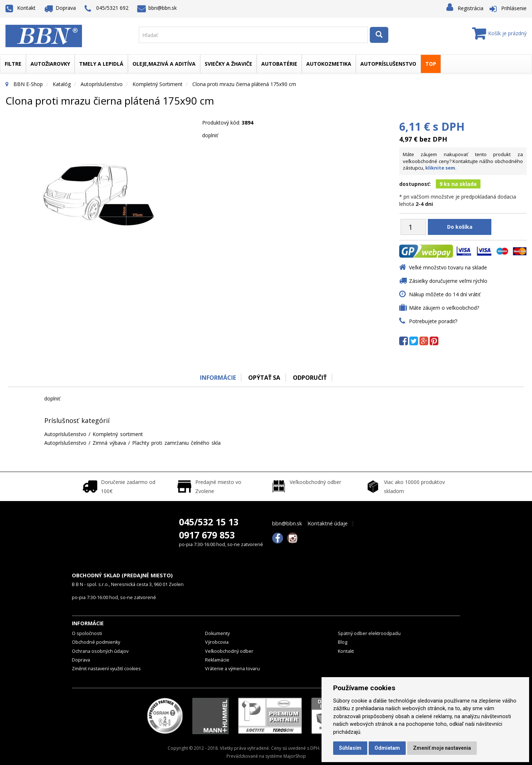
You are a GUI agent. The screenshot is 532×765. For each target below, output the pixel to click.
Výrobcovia (217, 642)
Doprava (60, 8)
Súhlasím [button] (350, 748)
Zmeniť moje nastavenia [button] (442, 748)
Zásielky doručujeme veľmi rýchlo (448, 281)
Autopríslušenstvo (388, 64)
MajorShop (295, 756)
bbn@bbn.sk (157, 8)
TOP (431, 64)
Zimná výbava (109, 443)
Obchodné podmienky (96, 642)
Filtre (13, 64)
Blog (343, 642)
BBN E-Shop (28, 84)
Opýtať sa (264, 378)
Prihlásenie (514, 8)
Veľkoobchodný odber (229, 651)
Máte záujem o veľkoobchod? (444, 308)
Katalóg (62, 84)
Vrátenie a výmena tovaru (232, 669)
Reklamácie (217, 660)
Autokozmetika (329, 64)
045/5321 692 (107, 9)
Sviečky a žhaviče (228, 64)
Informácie (218, 378)
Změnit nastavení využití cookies (106, 669)
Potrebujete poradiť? (433, 321)
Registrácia (470, 8)
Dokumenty (217, 633)
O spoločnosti (87, 633)
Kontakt (21, 8)
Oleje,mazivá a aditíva (164, 64)
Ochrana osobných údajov (100, 651)
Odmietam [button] (387, 748)
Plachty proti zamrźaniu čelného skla (176, 443)
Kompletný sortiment (157, 84)
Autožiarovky (50, 64)
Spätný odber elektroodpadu (369, 633)
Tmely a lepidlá (101, 64)
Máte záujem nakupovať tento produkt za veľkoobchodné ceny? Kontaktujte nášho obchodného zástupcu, (463, 161)
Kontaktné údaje (328, 524)
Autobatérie (279, 64)
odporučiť (310, 378)
